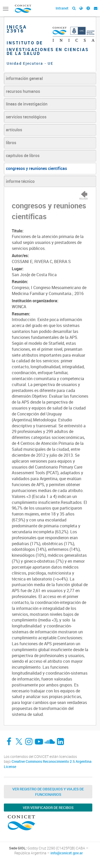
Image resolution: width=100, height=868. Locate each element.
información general (24, 78)
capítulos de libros (23, 155)
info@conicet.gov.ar (67, 853)
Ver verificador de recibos (48, 808)
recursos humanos (23, 91)
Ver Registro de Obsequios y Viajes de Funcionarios (48, 792)
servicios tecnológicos (26, 117)
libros (11, 143)
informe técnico (20, 181)
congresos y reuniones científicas (36, 168)
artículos (14, 130)
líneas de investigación (27, 104)
